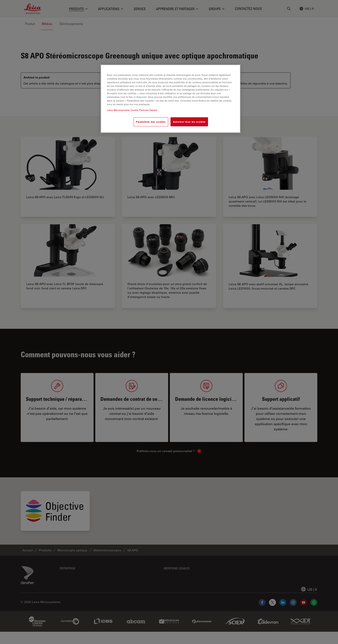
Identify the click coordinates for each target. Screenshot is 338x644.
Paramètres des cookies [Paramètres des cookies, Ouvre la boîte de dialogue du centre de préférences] (151, 122)
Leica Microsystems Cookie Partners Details (132, 110)
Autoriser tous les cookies (189, 122)
